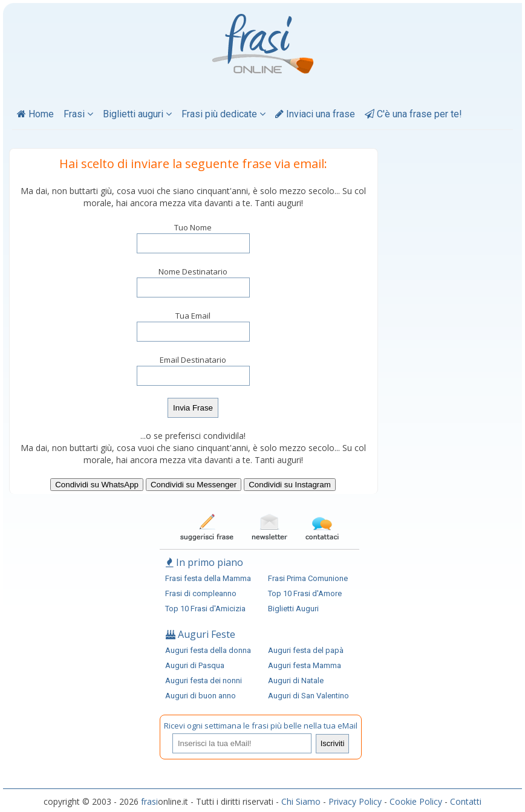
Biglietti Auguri (293, 609)
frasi (149, 801)
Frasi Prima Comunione (308, 578)
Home (35, 114)
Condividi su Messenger (194, 485)
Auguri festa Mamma (305, 665)
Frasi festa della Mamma (208, 578)
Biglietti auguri (137, 114)
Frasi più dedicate (223, 114)
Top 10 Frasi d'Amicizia (205, 609)
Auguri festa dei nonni (204, 680)
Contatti (466, 801)
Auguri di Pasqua (195, 665)
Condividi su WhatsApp (97, 485)
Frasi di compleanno (201, 593)
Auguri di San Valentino (308, 696)
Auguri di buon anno (201, 696)
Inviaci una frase (315, 114)
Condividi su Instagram (290, 485)
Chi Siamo (301, 801)
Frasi (78, 114)
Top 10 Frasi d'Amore (305, 593)
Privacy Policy (355, 801)
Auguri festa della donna (208, 650)
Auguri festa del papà (306, 650)
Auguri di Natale (296, 680)
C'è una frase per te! (413, 114)
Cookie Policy (416, 801)
